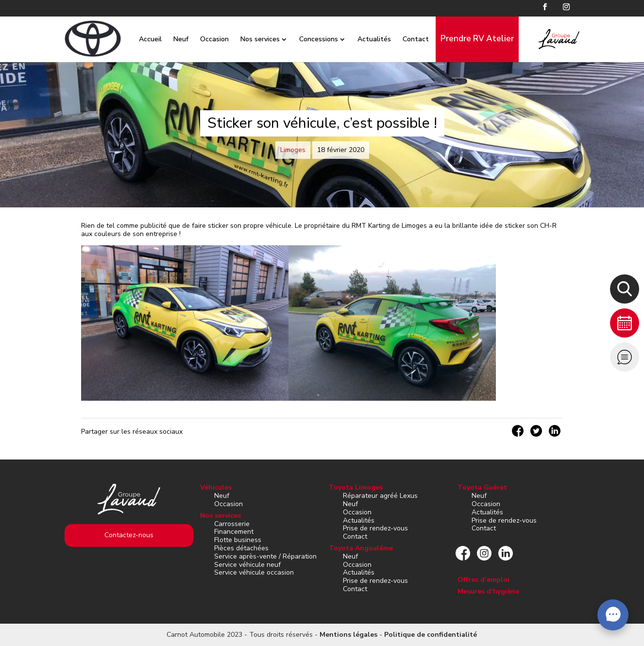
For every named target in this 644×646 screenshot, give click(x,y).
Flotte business (238, 540)
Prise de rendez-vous (375, 528)
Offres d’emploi (483, 580)
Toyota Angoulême (361, 548)
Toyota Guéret (482, 487)
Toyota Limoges (356, 487)
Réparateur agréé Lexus (380, 496)
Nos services (251, 39)
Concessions (309, 39)
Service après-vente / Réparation (265, 556)
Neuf (172, 39)
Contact (407, 39)
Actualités (365, 39)
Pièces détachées (241, 548)
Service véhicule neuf (247, 565)
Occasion (205, 39)
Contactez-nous (129, 535)
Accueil (141, 39)
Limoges (293, 150)
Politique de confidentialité (431, 635)
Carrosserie (232, 524)
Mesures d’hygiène (488, 591)
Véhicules (216, 487)
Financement (234, 532)
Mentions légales (348, 635)
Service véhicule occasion (254, 572)
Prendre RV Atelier (468, 39)
